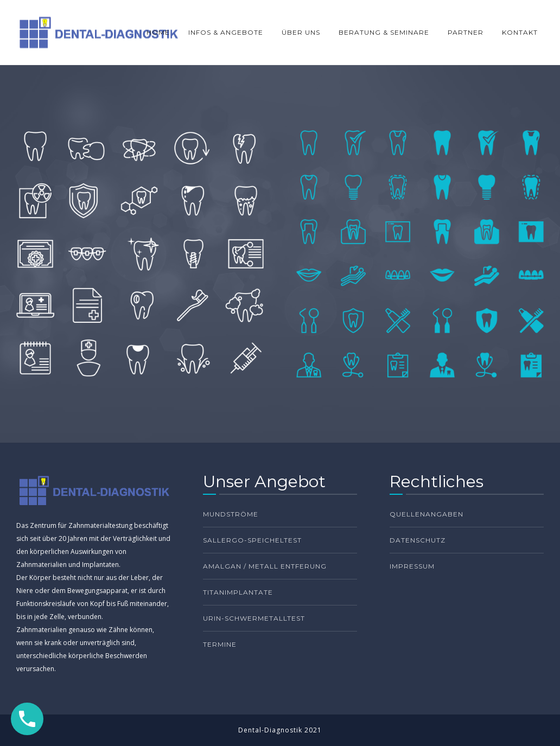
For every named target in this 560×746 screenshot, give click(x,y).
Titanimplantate (238, 592)
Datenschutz (418, 540)
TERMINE (220, 644)
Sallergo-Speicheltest (252, 540)
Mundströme (231, 514)
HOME (158, 32)
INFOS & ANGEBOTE (226, 32)
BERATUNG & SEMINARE (384, 32)
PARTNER (466, 32)
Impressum (412, 566)
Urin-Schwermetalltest (254, 618)
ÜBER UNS (301, 32)
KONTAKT (520, 32)
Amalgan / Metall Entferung (265, 566)
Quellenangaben (427, 514)
